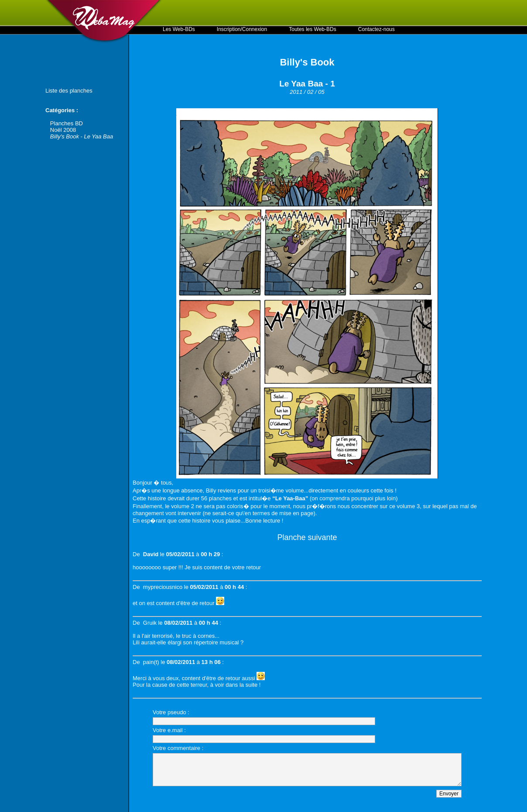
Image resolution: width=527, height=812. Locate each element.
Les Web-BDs (179, 29)
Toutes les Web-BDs (313, 29)
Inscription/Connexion (242, 29)
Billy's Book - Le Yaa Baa (82, 136)
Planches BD (67, 123)
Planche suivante (307, 537)
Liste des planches (69, 91)
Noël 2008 (63, 130)
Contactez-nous (376, 29)
